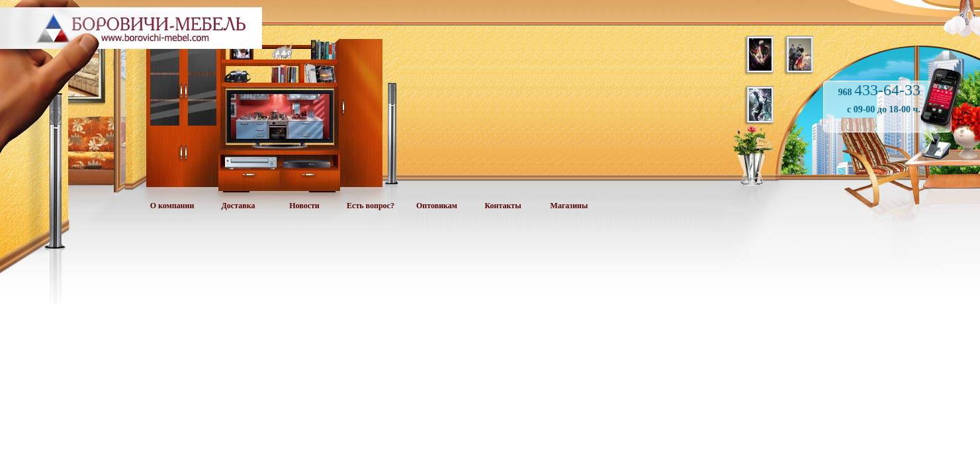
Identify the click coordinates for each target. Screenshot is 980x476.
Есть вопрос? (371, 206)
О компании (172, 206)
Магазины (569, 206)
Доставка (239, 206)
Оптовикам (437, 206)
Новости (304, 206)
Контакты (503, 206)
